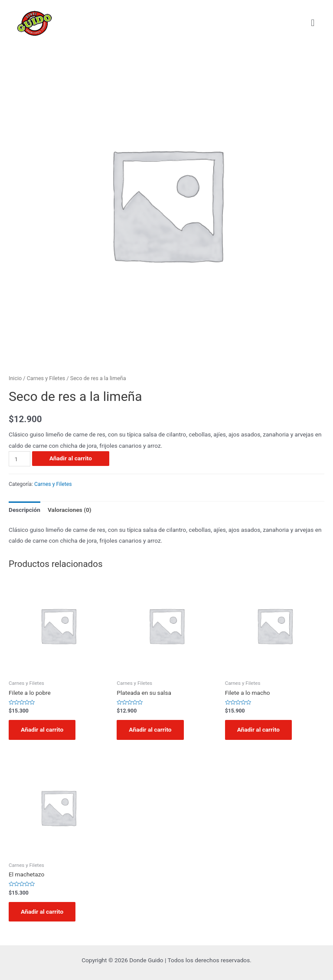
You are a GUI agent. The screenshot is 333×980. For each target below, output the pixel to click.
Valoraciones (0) (70, 510)
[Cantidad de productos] (20, 459)
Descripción (24, 510)
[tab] (24, 510)
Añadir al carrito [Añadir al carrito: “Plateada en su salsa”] (150, 729)
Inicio (15, 378)
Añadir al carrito (71, 458)
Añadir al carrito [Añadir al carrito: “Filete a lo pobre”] (42, 729)
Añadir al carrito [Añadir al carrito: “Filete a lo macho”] (258, 729)
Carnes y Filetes (46, 378)
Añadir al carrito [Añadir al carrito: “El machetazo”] (42, 912)
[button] (313, 23)
